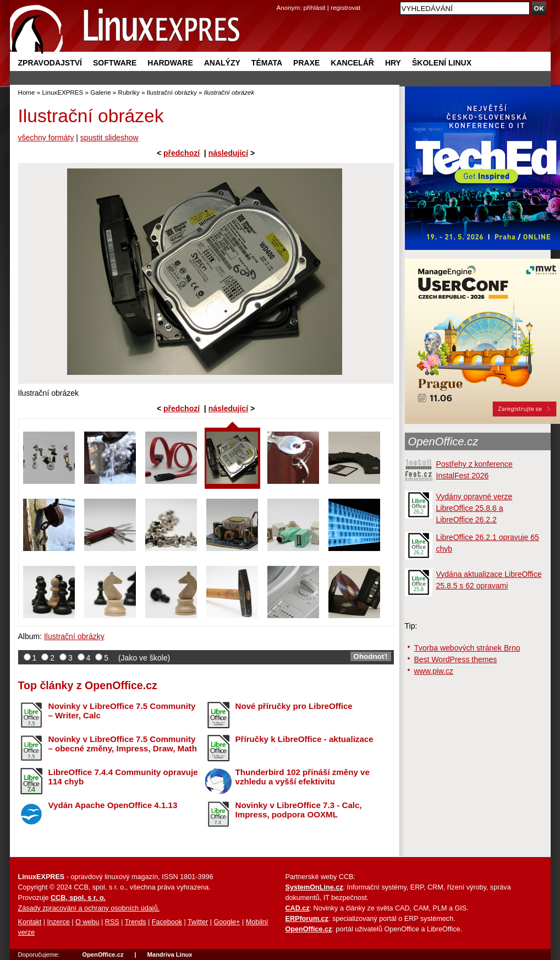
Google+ (227, 922)
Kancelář (352, 63)
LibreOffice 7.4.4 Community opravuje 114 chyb (123, 777)
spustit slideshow (109, 138)
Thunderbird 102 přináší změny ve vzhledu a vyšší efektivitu (303, 777)
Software (115, 63)
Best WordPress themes (456, 659)
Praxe (306, 63)
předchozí (182, 153)
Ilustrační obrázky (172, 92)
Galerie (100, 92)
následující (228, 153)
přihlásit (315, 7)
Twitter (198, 922)
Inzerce (59, 922)
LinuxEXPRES (62, 92)
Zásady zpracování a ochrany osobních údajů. (89, 908)
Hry (393, 63)
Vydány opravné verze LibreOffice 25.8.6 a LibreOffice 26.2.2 (474, 508)
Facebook (167, 922)
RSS (112, 922)
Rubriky (129, 92)
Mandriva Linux (169, 954)
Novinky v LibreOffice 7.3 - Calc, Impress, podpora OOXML (299, 810)
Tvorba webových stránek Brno (467, 648)
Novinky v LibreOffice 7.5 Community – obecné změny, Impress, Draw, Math (123, 744)
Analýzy (222, 63)
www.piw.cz (434, 671)
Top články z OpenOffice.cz (88, 685)
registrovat (345, 7)
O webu (87, 922)
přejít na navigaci (280, 0)
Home (27, 92)
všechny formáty (46, 138)
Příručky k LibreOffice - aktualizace (304, 739)
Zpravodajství (50, 63)
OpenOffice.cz (443, 441)
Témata (267, 63)
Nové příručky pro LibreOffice (294, 706)
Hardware (170, 63)
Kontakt (30, 922)
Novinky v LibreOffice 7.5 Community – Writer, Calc (122, 711)
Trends (136, 922)
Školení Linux (442, 63)
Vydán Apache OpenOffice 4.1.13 (113, 805)
